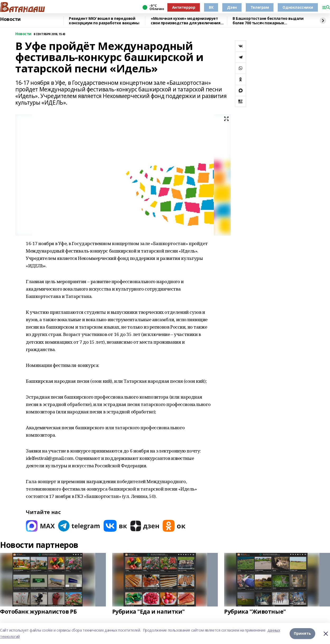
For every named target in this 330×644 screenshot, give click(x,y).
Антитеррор (184, 7)
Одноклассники (298, 7)
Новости (10, 19)
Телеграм (260, 7)
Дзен (232, 7)
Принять (302, 633)
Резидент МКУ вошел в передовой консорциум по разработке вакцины (104, 21)
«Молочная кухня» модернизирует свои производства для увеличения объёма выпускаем (186, 21)
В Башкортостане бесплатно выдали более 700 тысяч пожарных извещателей (268, 21)
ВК (211, 7)
